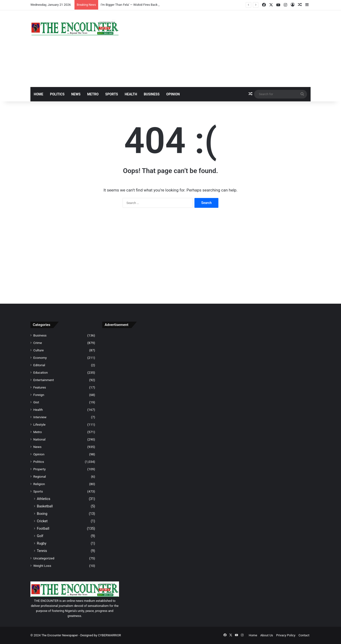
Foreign (39, 395)
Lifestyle (39, 424)
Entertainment (44, 380)
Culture (38, 350)
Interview (40, 417)
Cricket (42, 521)
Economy (40, 358)
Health (131, 94)
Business (152, 94)
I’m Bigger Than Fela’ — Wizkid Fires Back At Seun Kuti (138, 5)
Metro (93, 94)
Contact (304, 635)
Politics (57, 94)
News (76, 94)
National (39, 439)
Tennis (42, 551)
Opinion (173, 94)
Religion (39, 484)
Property (40, 469)
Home (39, 94)
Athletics (44, 499)
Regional (40, 476)
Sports (112, 94)
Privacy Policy (286, 635)
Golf (40, 536)
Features (40, 387)
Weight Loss (42, 566)
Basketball (45, 506)
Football (43, 528)
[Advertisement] (218, 49)
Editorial (39, 365)
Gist (36, 402)
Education (41, 372)
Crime (38, 343)
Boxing (42, 514)
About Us (267, 635)
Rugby (42, 543)
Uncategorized (44, 558)
